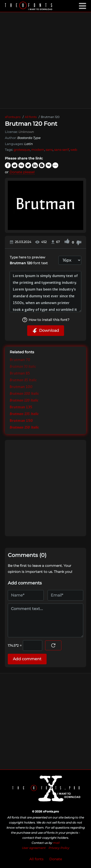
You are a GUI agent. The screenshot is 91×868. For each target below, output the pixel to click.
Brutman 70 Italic (23, 367)
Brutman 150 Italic (24, 428)
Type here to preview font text (29, 260)
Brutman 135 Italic (24, 414)
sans (49, 150)
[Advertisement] (45, 60)
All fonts (36, 859)
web (74, 150)
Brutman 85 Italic (23, 380)
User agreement (34, 848)
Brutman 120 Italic (24, 401)
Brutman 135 (21, 407)
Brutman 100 (21, 387)
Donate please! (22, 172)
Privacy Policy (59, 848)
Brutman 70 (20, 360)
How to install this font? (46, 320)
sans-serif (62, 150)
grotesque (22, 150)
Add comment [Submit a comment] (27, 659)
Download (46, 331)
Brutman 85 (20, 374)
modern (38, 150)
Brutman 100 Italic (24, 394)
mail (56, 843)
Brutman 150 (21, 421)
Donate (56, 859)
